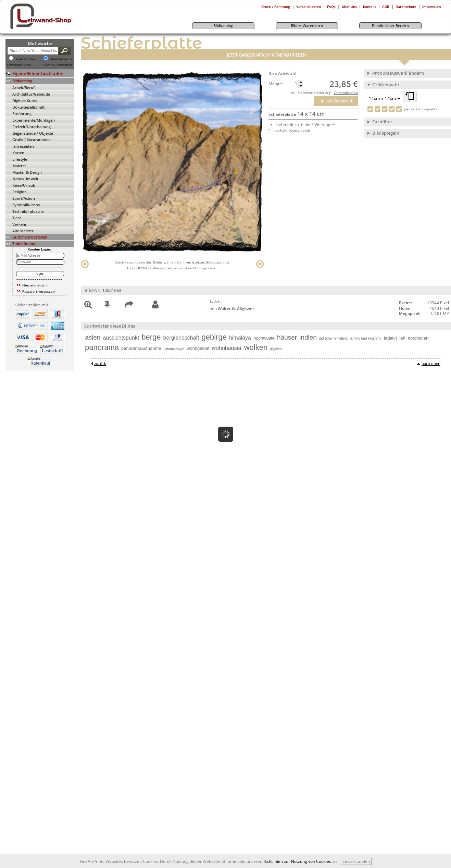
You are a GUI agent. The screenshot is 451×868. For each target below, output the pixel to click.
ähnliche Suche (61, 59)
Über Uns (349, 7)
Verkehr (20, 224)
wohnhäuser (227, 348)
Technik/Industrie (28, 211)
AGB (386, 7)
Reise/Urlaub (24, 185)
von (232, 309)
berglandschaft (181, 338)
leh (402, 338)
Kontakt (369, 7)
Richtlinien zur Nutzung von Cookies (297, 861)
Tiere (17, 218)
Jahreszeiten (23, 146)
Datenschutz (406, 7)
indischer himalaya (333, 338)
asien (93, 337)
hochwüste (264, 338)
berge (151, 337)
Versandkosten (309, 7)
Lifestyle (20, 159)
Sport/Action (24, 198)
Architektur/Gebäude (31, 94)
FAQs (331, 7)
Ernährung (22, 114)
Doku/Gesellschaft (28, 107)
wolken (256, 347)
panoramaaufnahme (141, 348)
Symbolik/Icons (26, 205)
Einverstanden (356, 861)
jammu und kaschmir (366, 338)
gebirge (214, 337)
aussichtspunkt (121, 338)
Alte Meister (23, 231)
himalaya (240, 338)
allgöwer (276, 349)
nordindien (418, 338)
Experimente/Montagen (34, 120)
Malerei (19, 166)
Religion (20, 192)
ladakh (390, 338)
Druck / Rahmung (276, 7)
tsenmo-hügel (174, 349)
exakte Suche (25, 59)
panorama (102, 347)
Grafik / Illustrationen (32, 140)
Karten (18, 153)
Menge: (276, 84)
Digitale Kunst (25, 101)
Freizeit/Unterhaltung (32, 127)
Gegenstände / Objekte (33, 133)
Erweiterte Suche (19, 65)
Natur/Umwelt (25, 179)
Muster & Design (27, 172)
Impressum (432, 7)
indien (308, 337)
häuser (287, 337)
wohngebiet (198, 348)
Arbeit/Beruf (23, 88)
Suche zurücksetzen (58, 65)
